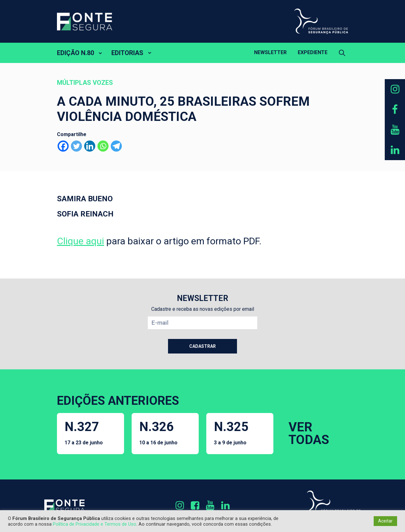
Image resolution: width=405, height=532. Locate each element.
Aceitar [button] (385, 521)
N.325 (231, 432)
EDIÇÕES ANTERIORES (118, 401)
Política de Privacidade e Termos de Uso (95, 524)
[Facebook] (63, 146)
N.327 (84, 432)
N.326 (158, 432)
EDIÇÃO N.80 (75, 53)
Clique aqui (81, 241)
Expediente (313, 52)
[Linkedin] (90, 146)
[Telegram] (116, 146)
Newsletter (270, 52)
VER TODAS (309, 433)
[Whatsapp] (103, 146)
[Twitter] (76, 146)
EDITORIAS (127, 53)
